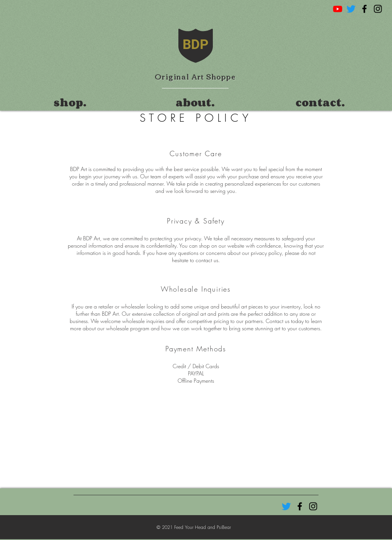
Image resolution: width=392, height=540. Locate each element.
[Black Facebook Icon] (364, 9)
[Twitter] (351, 9)
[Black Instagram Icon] (378, 9)
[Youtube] (338, 9)
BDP (196, 45)
